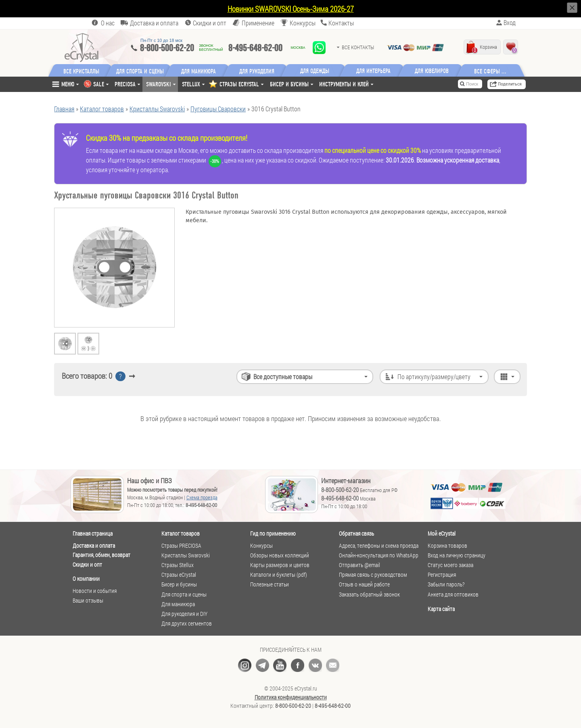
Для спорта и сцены (184, 594)
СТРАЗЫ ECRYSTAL (239, 84)
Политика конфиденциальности (291, 697)
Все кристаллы (81, 71)
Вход (510, 23)
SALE (99, 84)
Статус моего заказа (450, 565)
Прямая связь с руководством (373, 575)
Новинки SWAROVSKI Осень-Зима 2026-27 (291, 9)
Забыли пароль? (446, 584)
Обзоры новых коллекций (280, 555)
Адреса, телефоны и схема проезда (379, 546)
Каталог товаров (181, 533)
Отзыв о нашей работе (364, 584)
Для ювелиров (433, 71)
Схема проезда (202, 497)
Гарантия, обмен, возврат (101, 555)
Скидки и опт (87, 564)
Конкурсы (303, 23)
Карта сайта (441, 609)
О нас (108, 23)
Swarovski (159, 84)
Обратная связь (356, 533)
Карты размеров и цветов (280, 565)
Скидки (210, 23)
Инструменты (344, 84)
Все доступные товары (283, 377)
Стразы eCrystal (179, 575)
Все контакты (358, 47)
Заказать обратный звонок (369, 594)
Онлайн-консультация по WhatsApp (379, 555)
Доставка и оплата (94, 545)
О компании (86, 579)
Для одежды (316, 71)
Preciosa (125, 84)
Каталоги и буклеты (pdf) (279, 575)
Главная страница (93, 533)
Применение (258, 23)
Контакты (341, 23)
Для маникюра (199, 71)
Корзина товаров (447, 546)
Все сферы (488, 71)
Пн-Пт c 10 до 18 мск (161, 40)
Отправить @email (359, 565)
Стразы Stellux (178, 565)
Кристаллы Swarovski (186, 555)
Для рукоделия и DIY (184, 614)
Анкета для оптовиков (453, 594)
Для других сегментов (187, 624)
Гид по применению (273, 533)
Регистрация (442, 575)
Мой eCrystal (442, 533)
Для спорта (140, 71)
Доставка (154, 23)
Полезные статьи (270, 584)
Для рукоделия (258, 71)
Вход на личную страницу (457, 555)
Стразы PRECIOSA (181, 546)
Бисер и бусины (289, 84)
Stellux (191, 84)
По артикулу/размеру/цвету (434, 377)
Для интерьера (375, 71)
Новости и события (95, 591)
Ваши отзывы (88, 601)
